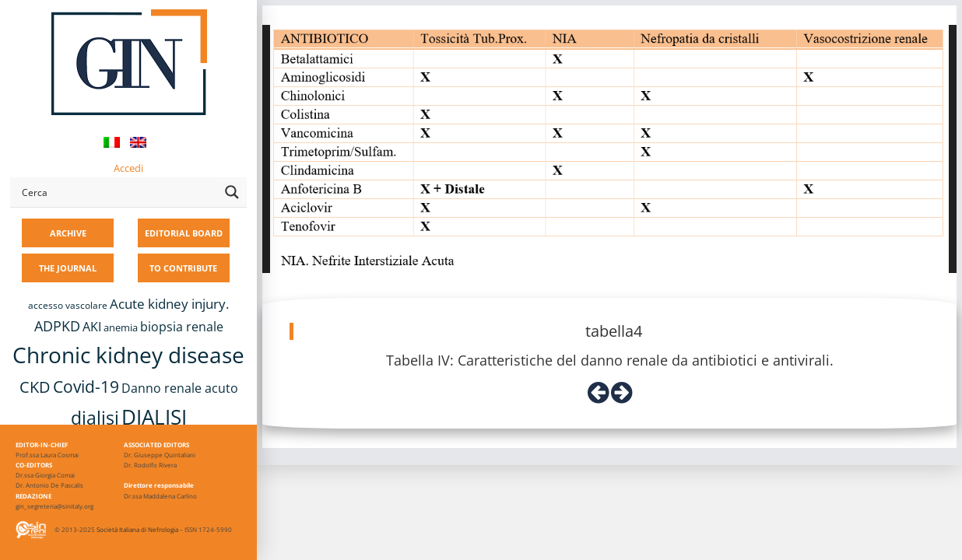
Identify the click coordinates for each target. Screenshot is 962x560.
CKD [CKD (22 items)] (35, 387)
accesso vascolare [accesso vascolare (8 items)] (68, 305)
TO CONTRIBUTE (183, 268)
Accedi (128, 168)
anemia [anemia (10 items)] (121, 327)
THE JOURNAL (68, 268)
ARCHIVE (68, 233)
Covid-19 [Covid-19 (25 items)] (86, 387)
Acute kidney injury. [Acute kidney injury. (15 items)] (169, 304)
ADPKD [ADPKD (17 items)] (57, 326)
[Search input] (118, 192)
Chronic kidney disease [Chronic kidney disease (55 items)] (128, 355)
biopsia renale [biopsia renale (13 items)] (182, 327)
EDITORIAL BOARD (184, 233)
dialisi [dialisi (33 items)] (95, 418)
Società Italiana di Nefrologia (137, 529)
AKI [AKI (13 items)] (92, 327)
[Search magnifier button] (232, 192)
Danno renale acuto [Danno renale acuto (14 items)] (180, 388)
